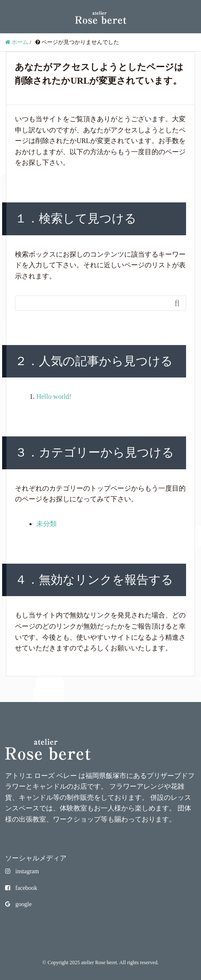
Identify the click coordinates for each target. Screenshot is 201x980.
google (18, 904)
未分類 (47, 524)
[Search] (92, 303)
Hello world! (54, 396)
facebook (21, 888)
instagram (22, 871)
